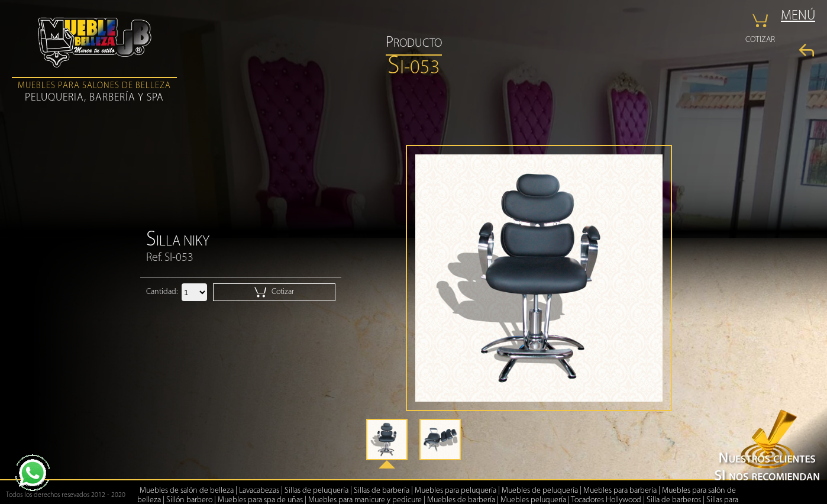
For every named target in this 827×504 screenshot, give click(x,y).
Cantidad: (162, 292)
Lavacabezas (259, 491)
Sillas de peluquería (316, 491)
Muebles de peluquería (540, 491)
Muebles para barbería (620, 491)
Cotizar (274, 292)
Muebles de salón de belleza (187, 491)
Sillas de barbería (382, 491)
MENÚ (798, 16)
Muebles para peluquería (456, 491)
